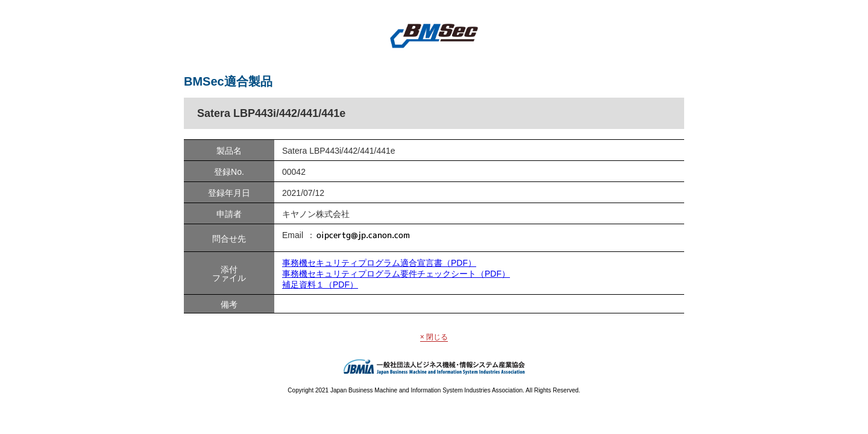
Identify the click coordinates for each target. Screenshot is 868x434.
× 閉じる (434, 337)
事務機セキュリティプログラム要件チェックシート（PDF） (396, 274)
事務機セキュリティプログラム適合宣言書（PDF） (379, 263)
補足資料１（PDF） (320, 285)
